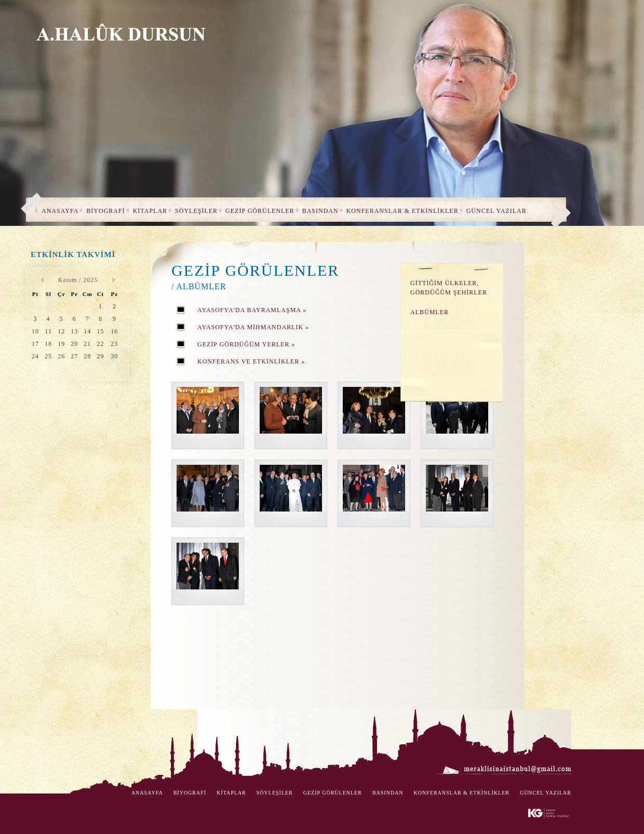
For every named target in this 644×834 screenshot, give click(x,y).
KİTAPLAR (150, 211)
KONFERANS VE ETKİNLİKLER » (251, 361)
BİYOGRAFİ (105, 211)
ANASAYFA (60, 211)
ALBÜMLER (430, 312)
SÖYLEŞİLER (196, 211)
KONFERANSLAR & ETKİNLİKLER (403, 211)
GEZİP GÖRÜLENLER (260, 211)
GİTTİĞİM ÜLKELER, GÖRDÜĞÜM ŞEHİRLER (449, 288)
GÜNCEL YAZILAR (497, 211)
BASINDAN (320, 211)
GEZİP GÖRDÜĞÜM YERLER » (246, 344)
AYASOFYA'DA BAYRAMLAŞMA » (252, 310)
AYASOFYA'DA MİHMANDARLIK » (253, 327)
